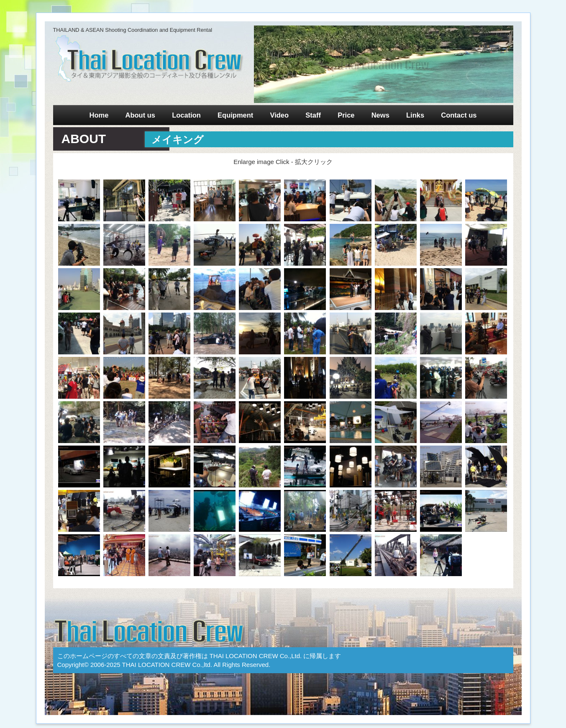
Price (346, 115)
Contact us (459, 115)
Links (415, 115)
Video (280, 115)
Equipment (235, 115)
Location (186, 115)
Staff (313, 115)
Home (99, 115)
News (380, 115)
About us (140, 115)
